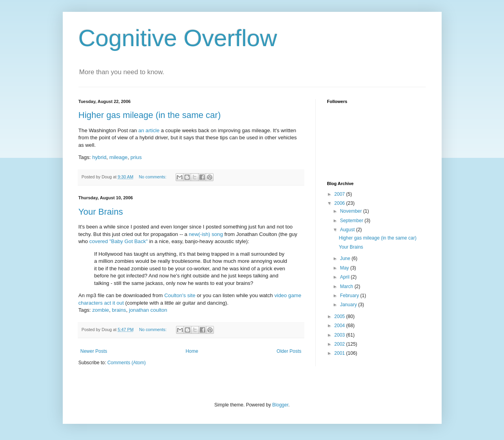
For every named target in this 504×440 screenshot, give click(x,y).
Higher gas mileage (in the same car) (150, 115)
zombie (101, 310)
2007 (340, 194)
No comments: (153, 177)
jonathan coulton (148, 310)
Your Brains (101, 212)
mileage (118, 157)
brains (119, 310)
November (351, 211)
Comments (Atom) (126, 363)
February (350, 296)
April (345, 277)
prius (136, 157)
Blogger (280, 405)
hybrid (99, 157)
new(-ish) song (206, 234)
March (347, 286)
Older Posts (289, 351)
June (346, 258)
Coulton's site (180, 295)
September (352, 221)
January (349, 305)
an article (149, 130)
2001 (340, 353)
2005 (340, 316)
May (345, 268)
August (348, 230)
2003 (340, 335)
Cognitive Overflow (178, 38)
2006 (340, 203)
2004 (340, 326)
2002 (340, 344)
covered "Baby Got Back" (118, 241)
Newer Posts (94, 351)
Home (192, 351)
